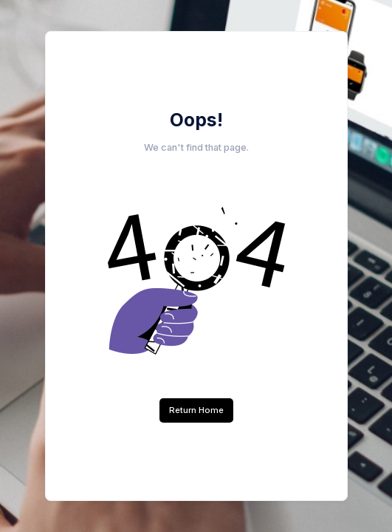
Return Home (196, 410)
